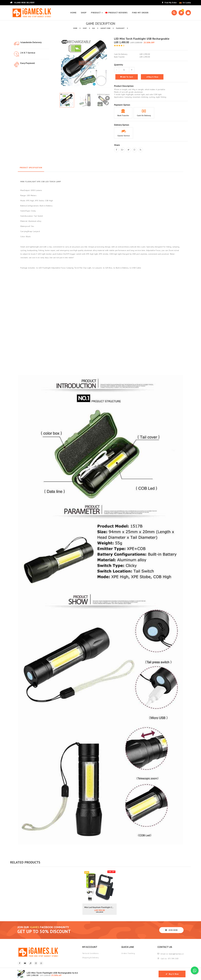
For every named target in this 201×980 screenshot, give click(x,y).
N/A (94, 28)
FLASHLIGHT (120, 28)
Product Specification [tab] (31, 168)
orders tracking (128, 953)
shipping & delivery (91, 958)
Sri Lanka (187, 3)
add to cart (127, 77)
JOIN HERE (171, 930)
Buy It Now (152, 77)
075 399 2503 (173, 959)
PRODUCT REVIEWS (116, 13)
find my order (140, 13)
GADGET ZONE (105, 28)
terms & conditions (90, 953)
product (97, 13)
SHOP (84, 13)
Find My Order (169, 3)
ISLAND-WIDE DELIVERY (22, 3)
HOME (73, 13)
